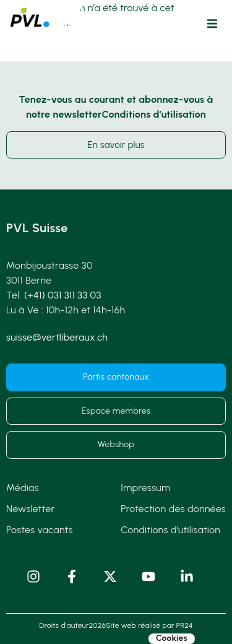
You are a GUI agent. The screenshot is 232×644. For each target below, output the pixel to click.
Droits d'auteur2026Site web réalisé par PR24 (116, 625)
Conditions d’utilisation (170, 530)
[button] (212, 24)
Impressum (145, 488)
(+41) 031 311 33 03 (63, 295)
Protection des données (173, 509)
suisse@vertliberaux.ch (57, 337)
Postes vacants (40, 530)
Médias (23, 488)
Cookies (172, 638)
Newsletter (30, 509)
